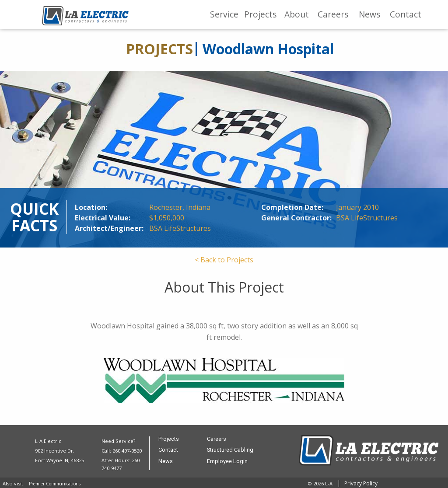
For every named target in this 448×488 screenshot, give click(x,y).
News (369, 14)
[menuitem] (224, 15)
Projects (260, 14)
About (297, 14)
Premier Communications (55, 484)
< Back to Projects (224, 260)
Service (224, 14)
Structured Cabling (230, 450)
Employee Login (227, 462)
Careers (333, 14)
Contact (406, 14)
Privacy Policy (361, 483)
